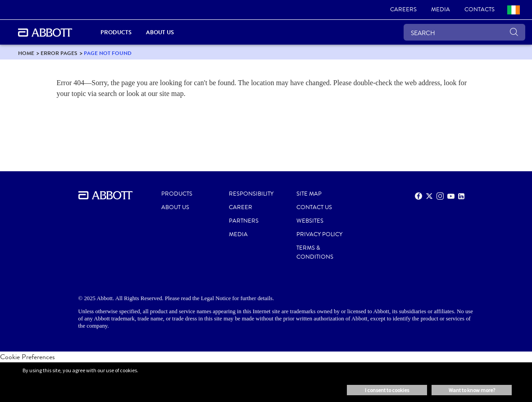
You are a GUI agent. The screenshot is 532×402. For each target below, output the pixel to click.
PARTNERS (244, 221)
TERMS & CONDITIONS (315, 252)
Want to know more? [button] (472, 390)
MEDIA (238, 234)
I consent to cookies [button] (387, 390)
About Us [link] (160, 32)
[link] (403, 10)
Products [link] (116, 32)
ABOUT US (175, 207)
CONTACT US (314, 207)
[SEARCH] (464, 32)
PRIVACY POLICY (319, 234)
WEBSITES (310, 221)
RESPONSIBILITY (251, 194)
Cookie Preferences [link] (27, 357)
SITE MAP (309, 194)
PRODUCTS (177, 194)
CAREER (241, 207)
